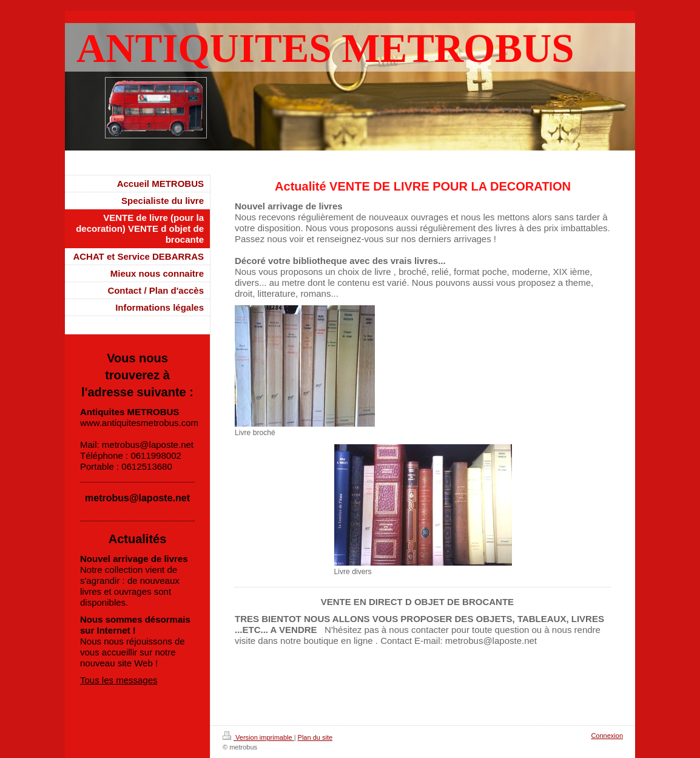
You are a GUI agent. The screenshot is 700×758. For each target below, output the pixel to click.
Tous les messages (119, 680)
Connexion (607, 736)
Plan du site (315, 737)
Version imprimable (258, 737)
